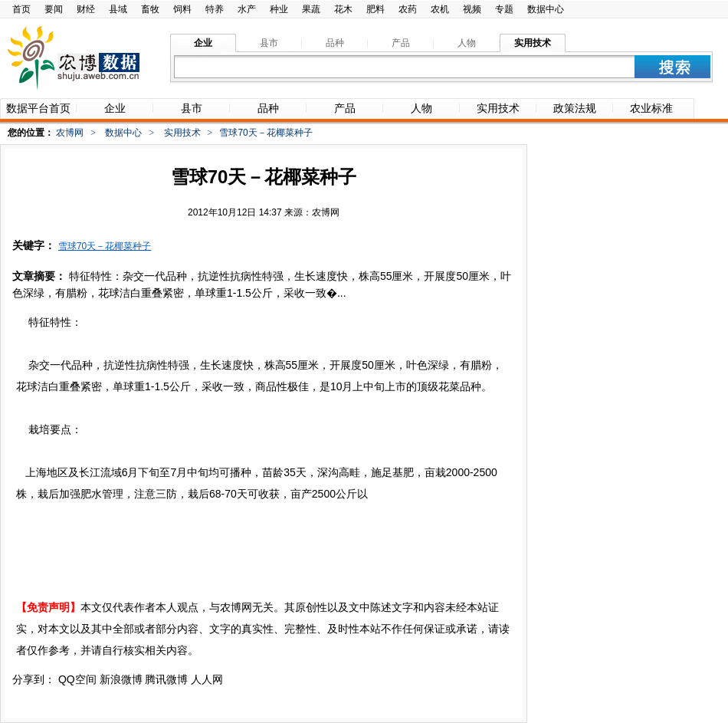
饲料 (182, 9)
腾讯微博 (166, 679)
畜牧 (150, 9)
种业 (279, 9)
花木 (343, 9)
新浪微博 (121, 679)
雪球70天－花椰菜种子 (105, 246)
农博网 (70, 133)
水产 (247, 9)
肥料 (375, 9)
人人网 (207, 679)
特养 (215, 9)
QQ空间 (77, 679)
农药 (408, 9)
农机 (440, 9)
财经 (86, 9)
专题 (504, 9)
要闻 (54, 9)
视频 (472, 9)
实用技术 (182, 133)
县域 (118, 9)
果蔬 (311, 9)
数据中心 (546, 9)
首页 (21, 9)
